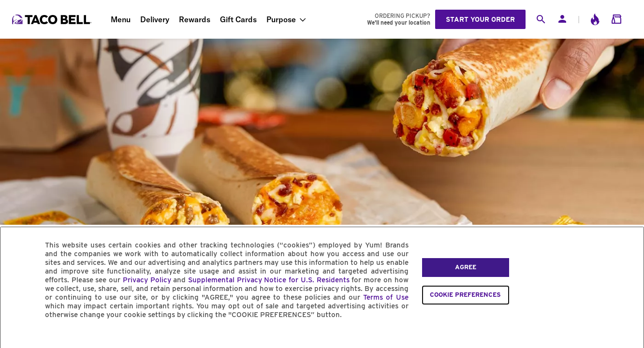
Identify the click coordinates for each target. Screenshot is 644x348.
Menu (121, 19)
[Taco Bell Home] (53, 19)
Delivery (155, 19)
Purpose (281, 19)
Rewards (195, 19)
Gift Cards (238, 19)
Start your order (480, 19)
